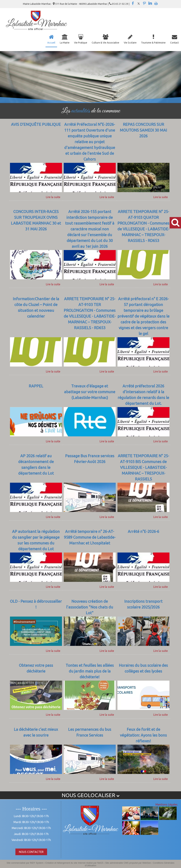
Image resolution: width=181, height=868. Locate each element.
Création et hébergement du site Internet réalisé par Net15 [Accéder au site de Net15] (74, 863)
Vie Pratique (81, 43)
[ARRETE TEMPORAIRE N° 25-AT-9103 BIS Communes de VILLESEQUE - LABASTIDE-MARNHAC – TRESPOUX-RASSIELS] (143, 468)
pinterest (144, 3)
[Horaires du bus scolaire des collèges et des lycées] (143, 671)
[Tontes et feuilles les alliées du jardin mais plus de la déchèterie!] (90, 671)
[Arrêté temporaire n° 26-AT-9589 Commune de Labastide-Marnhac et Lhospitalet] (90, 541)
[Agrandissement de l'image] (131, 819)
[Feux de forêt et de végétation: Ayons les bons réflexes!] (143, 736)
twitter (139, 3)
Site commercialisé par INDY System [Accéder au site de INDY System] (25, 863)
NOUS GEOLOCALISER (91, 795)
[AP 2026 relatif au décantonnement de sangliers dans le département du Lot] (36, 468)
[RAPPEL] (36, 395)
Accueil (51, 43)
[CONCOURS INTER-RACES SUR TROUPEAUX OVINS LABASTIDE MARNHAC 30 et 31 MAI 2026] (36, 229)
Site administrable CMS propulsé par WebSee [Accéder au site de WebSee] (128, 863)
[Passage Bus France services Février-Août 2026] (90, 468)
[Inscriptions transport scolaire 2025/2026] (143, 607)
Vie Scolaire (130, 43)
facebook (133, 3)
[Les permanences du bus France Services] (90, 736)
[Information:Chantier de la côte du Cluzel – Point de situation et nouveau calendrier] (36, 317)
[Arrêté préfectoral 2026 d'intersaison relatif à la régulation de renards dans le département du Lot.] (143, 395)
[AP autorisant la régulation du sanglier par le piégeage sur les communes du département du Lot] (36, 541)
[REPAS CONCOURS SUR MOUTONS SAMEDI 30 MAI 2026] (143, 142)
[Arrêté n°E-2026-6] (143, 541)
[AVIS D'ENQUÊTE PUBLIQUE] (36, 142)
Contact (174, 43)
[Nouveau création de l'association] (90, 607)
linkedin (150, 3)
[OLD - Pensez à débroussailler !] (36, 607)
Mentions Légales (166, 804)
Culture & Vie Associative (105, 43)
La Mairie (65, 43)
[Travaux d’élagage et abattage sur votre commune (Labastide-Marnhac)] (90, 395)
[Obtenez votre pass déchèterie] (36, 671)
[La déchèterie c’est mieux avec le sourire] (36, 736)
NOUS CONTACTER (31, 852)
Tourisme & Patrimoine (153, 43)
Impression (156, 3)
